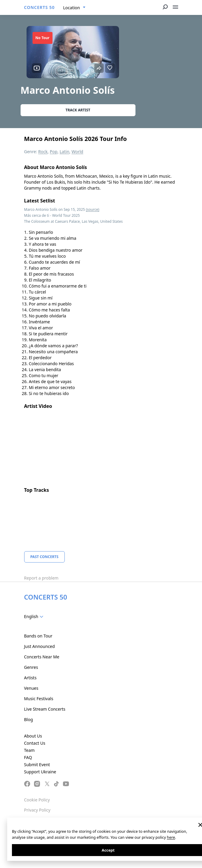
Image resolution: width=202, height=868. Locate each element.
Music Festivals (39, 699)
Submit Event (37, 765)
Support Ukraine (40, 772)
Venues (31, 688)
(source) (93, 209)
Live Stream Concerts (45, 709)
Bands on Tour (38, 636)
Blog (29, 719)
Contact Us (35, 743)
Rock (43, 152)
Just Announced (40, 646)
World (77, 152)
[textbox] (35, 617)
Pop (54, 152)
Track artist (78, 110)
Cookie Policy (37, 800)
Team (30, 750)
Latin (65, 152)
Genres (31, 667)
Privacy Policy (37, 810)
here (171, 837)
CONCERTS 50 (40, 7)
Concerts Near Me (42, 657)
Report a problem (41, 578)
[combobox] (74, 8)
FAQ (28, 757)
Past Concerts (44, 557)
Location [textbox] (72, 8)
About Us (33, 736)
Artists (30, 678)
